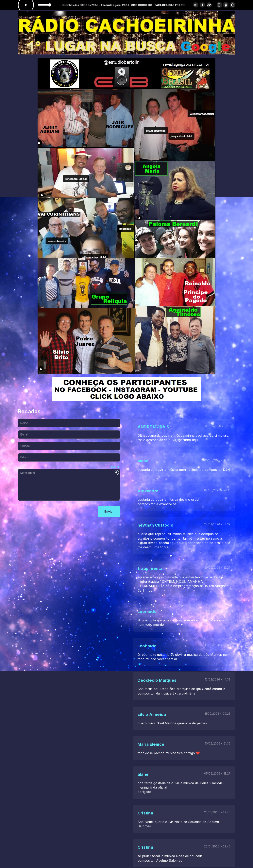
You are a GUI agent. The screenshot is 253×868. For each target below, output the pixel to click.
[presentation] (48, 512)
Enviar (109, 512)
